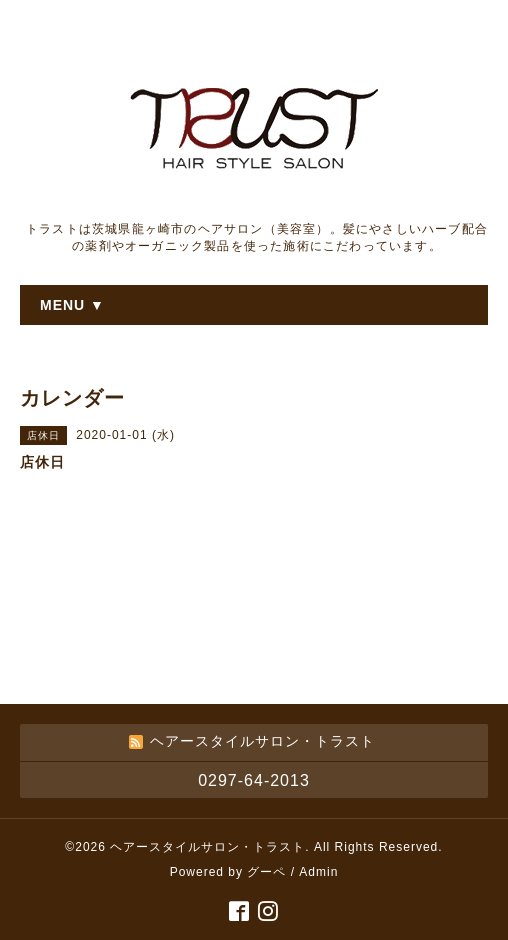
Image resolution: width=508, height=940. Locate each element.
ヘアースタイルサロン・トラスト (207, 847)
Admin (318, 872)
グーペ (266, 872)
